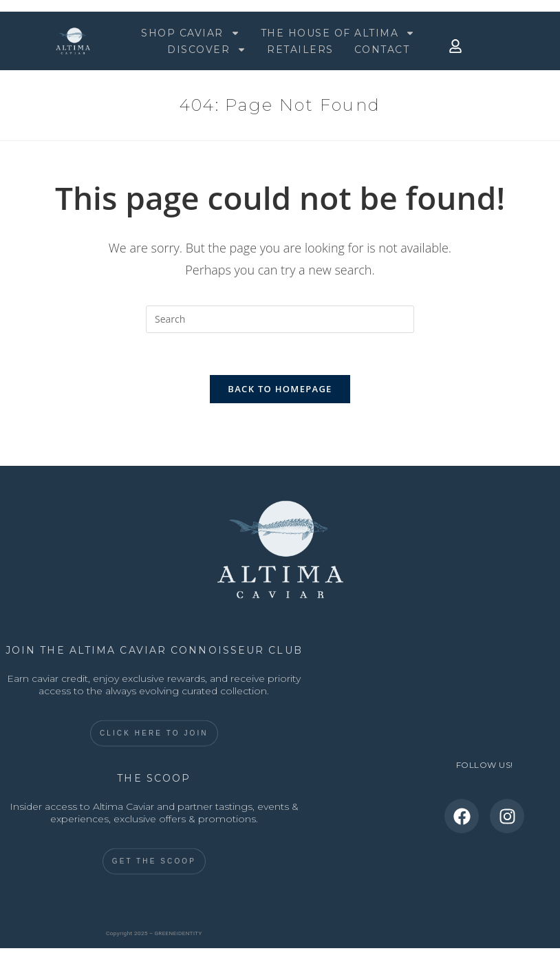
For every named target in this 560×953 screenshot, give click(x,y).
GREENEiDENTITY (179, 933)
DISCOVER (207, 50)
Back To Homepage (280, 389)
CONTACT (382, 50)
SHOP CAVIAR (191, 33)
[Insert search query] (280, 319)
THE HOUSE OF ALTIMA (338, 33)
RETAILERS (300, 50)
